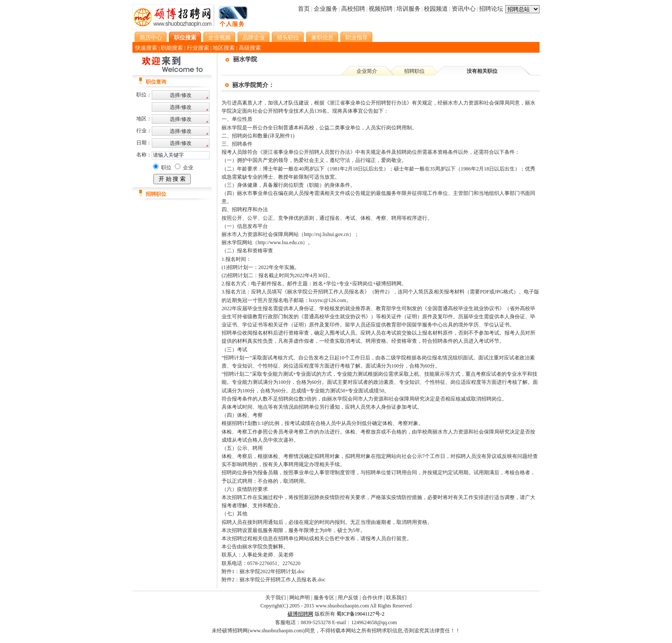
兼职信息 (322, 37)
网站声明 (300, 598)
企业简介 (367, 71)
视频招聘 (381, 9)
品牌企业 (254, 37)
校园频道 (436, 9)
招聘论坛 (491, 9)
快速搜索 (146, 48)
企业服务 (326, 9)
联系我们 (396, 598)
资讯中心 (464, 9)
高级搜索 (250, 48)
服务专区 (324, 598)
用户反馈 (348, 598)
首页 (304, 9)
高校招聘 (353, 9)
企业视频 (219, 37)
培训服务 (408, 9)
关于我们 (276, 598)
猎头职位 (288, 37)
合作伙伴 (372, 598)
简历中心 (151, 37)
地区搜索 (224, 48)
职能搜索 (172, 48)
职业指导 (357, 37)
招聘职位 (414, 71)
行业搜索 (198, 48)
